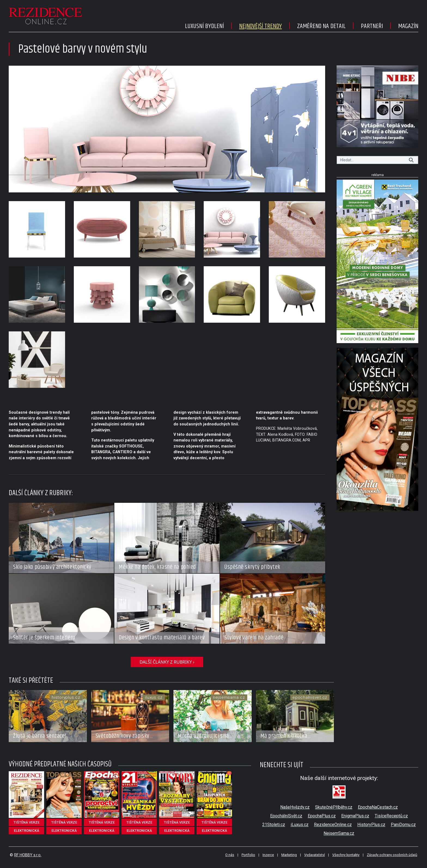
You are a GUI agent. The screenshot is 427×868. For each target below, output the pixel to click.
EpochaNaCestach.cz (378, 807)
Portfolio (248, 855)
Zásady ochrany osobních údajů (392, 855)
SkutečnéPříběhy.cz (334, 807)
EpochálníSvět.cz (286, 816)
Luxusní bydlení (204, 26)
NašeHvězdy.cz (295, 807)
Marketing (289, 855)
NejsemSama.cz (339, 833)
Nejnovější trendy (260, 26)
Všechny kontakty (346, 855)
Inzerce (268, 855)
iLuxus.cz (300, 825)
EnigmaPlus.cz (355, 816)
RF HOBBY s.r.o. (28, 855)
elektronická (27, 831)
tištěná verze (27, 822)
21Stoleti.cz (274, 825)
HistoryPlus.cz (371, 825)
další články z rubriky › (167, 662)
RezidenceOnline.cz (333, 825)
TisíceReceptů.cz (391, 816)
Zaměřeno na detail (321, 26)
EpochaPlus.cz (322, 816)
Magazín (408, 26)
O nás (230, 855)
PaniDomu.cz (403, 825)
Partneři (372, 26)
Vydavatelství (315, 855)
